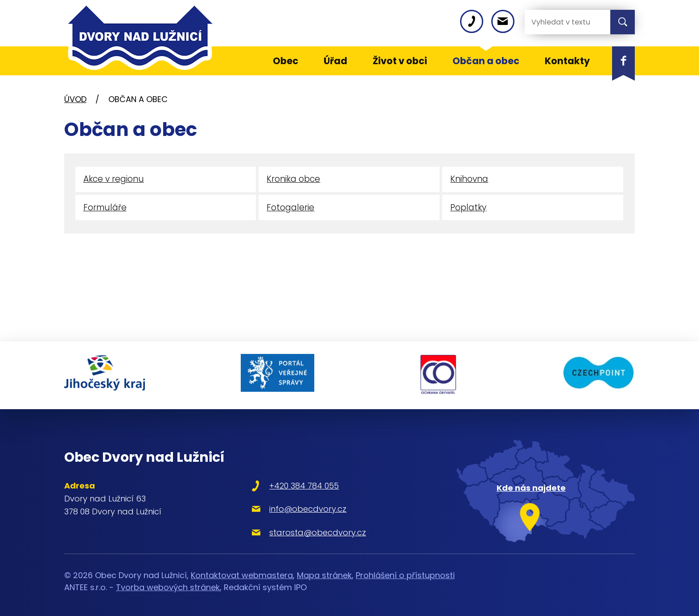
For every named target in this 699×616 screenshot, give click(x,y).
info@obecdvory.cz (301, 507)
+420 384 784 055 (297, 484)
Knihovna (469, 179)
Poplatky (468, 208)
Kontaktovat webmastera (242, 573)
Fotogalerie (290, 208)
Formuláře (106, 208)
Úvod (75, 99)
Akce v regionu (114, 179)
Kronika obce (293, 179)
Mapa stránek (324, 573)
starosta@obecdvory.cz (311, 530)
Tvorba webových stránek (168, 585)
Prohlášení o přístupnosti (405, 573)
